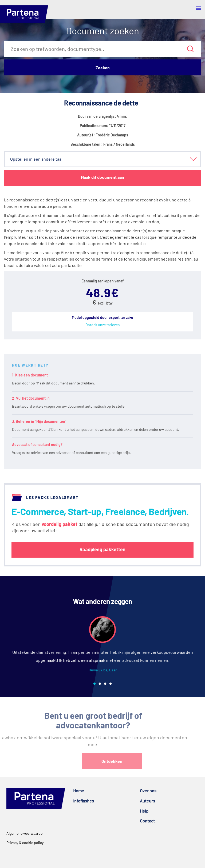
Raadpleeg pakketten (102, 549)
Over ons (148, 791)
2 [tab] (100, 684)
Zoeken (103, 68)
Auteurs (147, 801)
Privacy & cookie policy (25, 843)
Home (79, 791)
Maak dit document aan (102, 177)
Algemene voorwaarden (25, 833)
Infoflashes (84, 801)
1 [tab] (94, 684)
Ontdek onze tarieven (103, 325)
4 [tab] (111, 684)
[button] (102, 159)
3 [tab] (105, 684)
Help (144, 811)
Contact (147, 821)
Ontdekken (128, 761)
